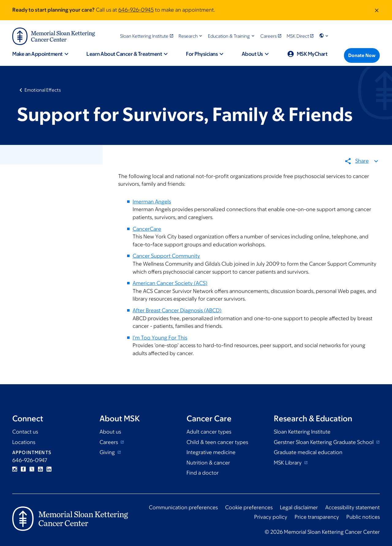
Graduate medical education (308, 452)
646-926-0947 (30, 460)
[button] (191, 36)
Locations (24, 442)
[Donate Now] (362, 55)
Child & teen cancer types (217, 442)
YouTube (40, 469)
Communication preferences (183, 507)
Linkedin (49, 469)
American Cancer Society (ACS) (170, 283)
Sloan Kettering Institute (302, 432)
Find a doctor (203, 473)
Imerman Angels (152, 202)
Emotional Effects (43, 90)
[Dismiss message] (377, 10)
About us (110, 432)
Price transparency (317, 517)
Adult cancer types (209, 432)
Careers (109, 442)
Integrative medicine (211, 452)
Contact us (25, 432)
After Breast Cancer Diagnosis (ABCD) (177, 310)
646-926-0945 (136, 10)
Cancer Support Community (166, 256)
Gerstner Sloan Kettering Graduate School (324, 442)
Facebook (23, 469)
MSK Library (288, 463)
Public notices (363, 517)
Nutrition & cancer (208, 463)
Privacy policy (271, 517)
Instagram (15, 469)
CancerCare (147, 229)
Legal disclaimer (299, 507)
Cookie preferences (249, 507)
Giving (108, 452)
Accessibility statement (352, 507)
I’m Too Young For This (160, 338)
